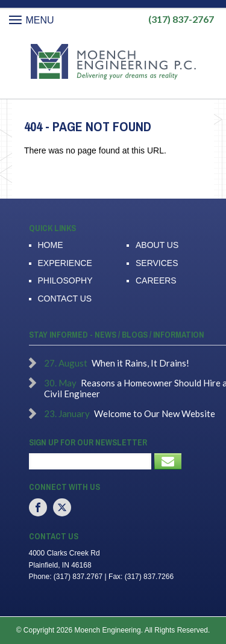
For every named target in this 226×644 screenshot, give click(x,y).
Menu (32, 20)
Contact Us (65, 299)
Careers (156, 280)
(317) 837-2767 (181, 19)
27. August (66, 363)
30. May (60, 383)
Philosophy (65, 280)
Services (157, 263)
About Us (157, 245)
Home (51, 245)
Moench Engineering (113, 62)
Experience (65, 263)
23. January (67, 413)
